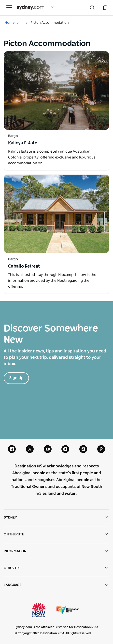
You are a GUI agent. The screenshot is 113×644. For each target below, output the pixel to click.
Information (56, 552)
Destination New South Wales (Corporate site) (68, 610)
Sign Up (16, 378)
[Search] (92, 9)
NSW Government (43, 610)
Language (56, 585)
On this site (56, 535)
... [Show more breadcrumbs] (25, 23)
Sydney (56, 518)
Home (12, 23)
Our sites (56, 568)
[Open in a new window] (56, 90)
